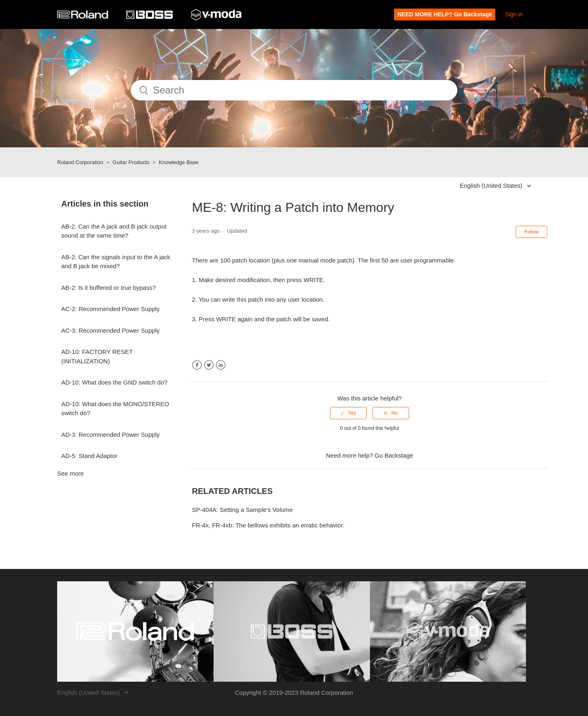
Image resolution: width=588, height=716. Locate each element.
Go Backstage (394, 455)
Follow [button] (531, 232)
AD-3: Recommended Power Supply (110, 435)
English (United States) (492, 186)
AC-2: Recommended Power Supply (110, 309)
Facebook (197, 365)
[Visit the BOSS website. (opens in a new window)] (292, 632)
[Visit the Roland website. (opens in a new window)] (135, 632)
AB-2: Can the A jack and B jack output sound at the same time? (114, 231)
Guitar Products (131, 162)
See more (70, 473)
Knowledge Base (179, 162)
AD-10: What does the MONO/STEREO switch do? (115, 409)
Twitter (209, 365)
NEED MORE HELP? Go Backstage (445, 14)
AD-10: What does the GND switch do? (114, 382)
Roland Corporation (80, 162)
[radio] (348, 413)
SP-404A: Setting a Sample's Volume (242, 510)
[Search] (294, 90)
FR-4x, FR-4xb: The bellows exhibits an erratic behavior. (268, 525)
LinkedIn (221, 365)
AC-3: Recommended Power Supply (110, 330)
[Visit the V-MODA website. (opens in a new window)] (448, 632)
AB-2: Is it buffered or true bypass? (109, 288)
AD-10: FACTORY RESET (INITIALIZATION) (97, 356)
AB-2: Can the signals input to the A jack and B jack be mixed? (116, 262)
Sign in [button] (514, 14)
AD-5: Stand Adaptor (89, 456)
